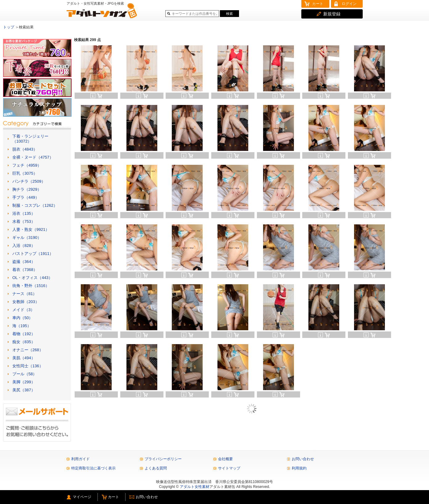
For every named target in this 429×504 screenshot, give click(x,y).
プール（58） (25, 374)
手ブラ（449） (26, 197)
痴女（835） (24, 342)
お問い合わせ (303, 459)
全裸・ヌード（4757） (33, 157)
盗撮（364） (24, 262)
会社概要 (225, 459)
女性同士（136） (28, 366)
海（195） (22, 326)
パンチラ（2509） (29, 181)
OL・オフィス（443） (32, 278)
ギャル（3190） (27, 237)
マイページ (82, 497)
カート (318, 4)
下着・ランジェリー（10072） (30, 139)
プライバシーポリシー (163, 459)
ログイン (349, 4)
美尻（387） (24, 390)
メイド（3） (23, 310)
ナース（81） (25, 294)
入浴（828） (24, 246)
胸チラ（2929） (27, 189)
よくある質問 (156, 468)
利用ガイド (80, 459)
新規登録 (332, 14)
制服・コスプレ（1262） (35, 205)
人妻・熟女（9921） (31, 229)
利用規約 (299, 468)
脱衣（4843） (25, 149)
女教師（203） (26, 302)
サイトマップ (229, 468)
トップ (9, 27)
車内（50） (23, 318)
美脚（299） (24, 382)
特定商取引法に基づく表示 (93, 468)
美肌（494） (24, 358)
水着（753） (24, 221)
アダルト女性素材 (195, 487)
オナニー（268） (28, 350)
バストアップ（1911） (33, 254)
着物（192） (24, 334)
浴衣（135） (24, 213)
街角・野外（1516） (31, 286)
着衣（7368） (25, 270)
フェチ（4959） (27, 165)
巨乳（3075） (25, 173)
